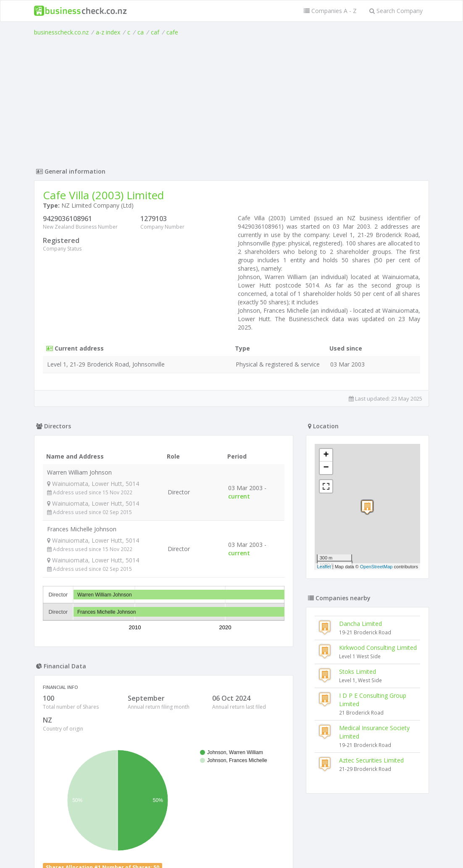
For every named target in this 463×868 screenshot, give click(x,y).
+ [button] (326, 455)
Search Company (396, 11)
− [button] (326, 468)
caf (155, 32)
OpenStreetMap (376, 567)
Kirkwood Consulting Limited (378, 648)
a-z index (108, 32)
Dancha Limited (360, 624)
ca (141, 32)
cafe (172, 32)
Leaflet (324, 567)
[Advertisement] (232, 100)
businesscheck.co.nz (61, 32)
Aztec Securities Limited (371, 760)
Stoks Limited (358, 671)
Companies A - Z (330, 11)
